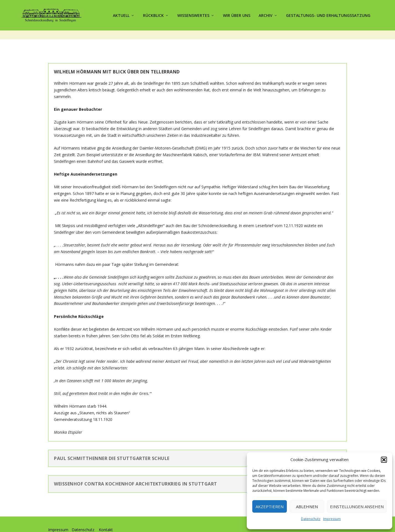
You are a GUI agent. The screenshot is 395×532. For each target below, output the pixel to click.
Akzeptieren (270, 507)
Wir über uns (237, 15)
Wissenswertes (193, 15)
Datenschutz (311, 519)
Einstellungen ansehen (357, 507)
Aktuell (121, 15)
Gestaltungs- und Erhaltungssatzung (328, 15)
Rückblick (153, 15)
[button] (384, 460)
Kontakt (106, 520)
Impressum (332, 519)
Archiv (266, 15)
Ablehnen (307, 507)
